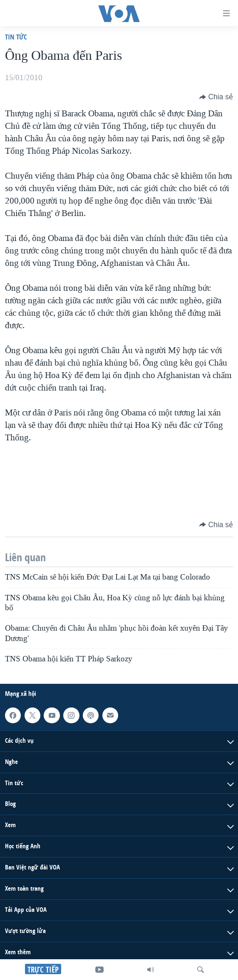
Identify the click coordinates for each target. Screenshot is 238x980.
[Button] (216, 97)
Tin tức (16, 37)
